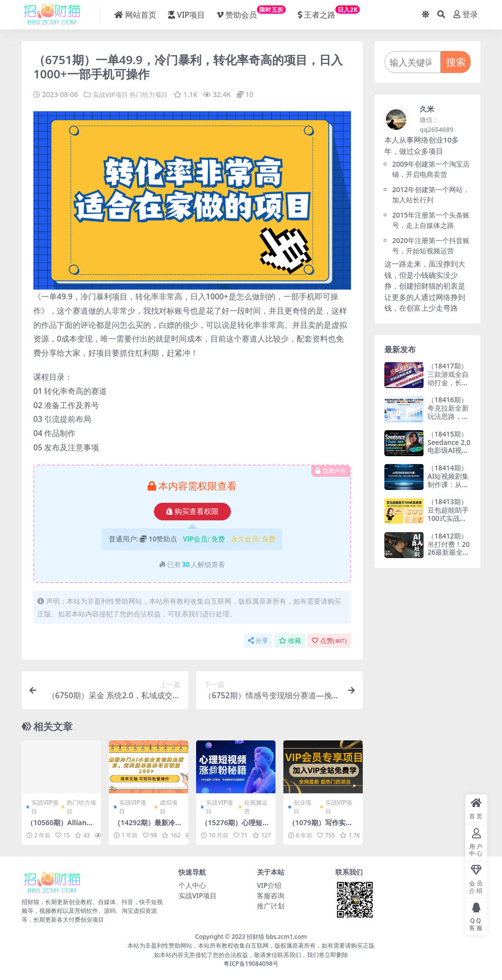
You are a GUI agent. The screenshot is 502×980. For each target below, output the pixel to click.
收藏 (290, 641)
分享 (258, 641)
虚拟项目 (169, 807)
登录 (466, 14)
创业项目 (302, 807)
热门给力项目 (153, 94)
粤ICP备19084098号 (251, 964)
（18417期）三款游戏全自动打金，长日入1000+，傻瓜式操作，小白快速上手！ (448, 386)
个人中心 (192, 885)
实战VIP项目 (112, 94)
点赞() (329, 641)
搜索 (456, 62)
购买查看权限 (192, 512)
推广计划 (271, 906)
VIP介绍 (269, 885)
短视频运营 (256, 807)
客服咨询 (271, 895)
